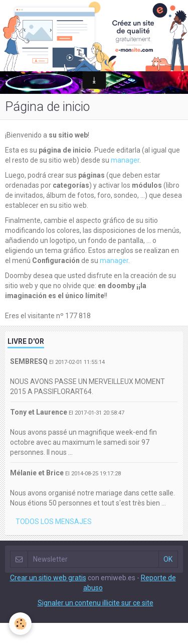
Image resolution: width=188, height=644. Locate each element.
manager (125, 160)
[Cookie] (20, 624)
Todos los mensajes (54, 522)
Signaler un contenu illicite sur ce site (96, 603)
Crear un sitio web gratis (48, 578)
